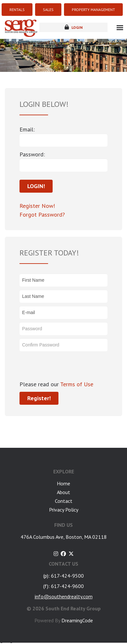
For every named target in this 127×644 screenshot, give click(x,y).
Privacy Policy (64, 510)
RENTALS (17, 10)
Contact (64, 501)
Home (63, 483)
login (74, 27)
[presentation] (69, 367)
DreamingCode (77, 620)
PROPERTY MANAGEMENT (93, 10)
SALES (48, 10)
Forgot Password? (42, 215)
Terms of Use (76, 384)
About (63, 492)
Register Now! (37, 206)
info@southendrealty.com (64, 596)
